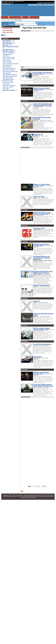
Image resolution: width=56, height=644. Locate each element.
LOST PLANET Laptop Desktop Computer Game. (43, 73)
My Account (25, 17)
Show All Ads (20, 496)
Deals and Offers (32, 498)
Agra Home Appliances (9, 68)
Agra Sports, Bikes (8, 82)
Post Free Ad (5, 17)
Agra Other (6, 89)
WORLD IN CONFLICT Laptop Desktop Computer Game (42, 213)
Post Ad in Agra (8, 28)
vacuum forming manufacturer (42, 344)
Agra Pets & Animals (9, 90)
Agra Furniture (7, 67)
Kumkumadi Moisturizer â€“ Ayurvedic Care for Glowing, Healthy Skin (42, 258)
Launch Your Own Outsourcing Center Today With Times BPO (43, 105)
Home (4, 20)
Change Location (34, 17)
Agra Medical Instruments (10, 75)
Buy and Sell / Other (43, 198)
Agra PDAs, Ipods (8, 78)
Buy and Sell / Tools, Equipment (41, 346)
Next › (45, 486)
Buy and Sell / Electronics (43, 215)
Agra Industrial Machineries (10, 72)
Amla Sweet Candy (39, 197)
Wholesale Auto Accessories (46, 496)
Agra (13, 20)
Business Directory (34, 496)
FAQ (4, 496)
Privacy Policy (50, 495)
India (8, 20)
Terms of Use (43, 495)
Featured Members (11, 496)
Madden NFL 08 (38, 135)
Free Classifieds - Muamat (22, 495)
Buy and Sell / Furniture (46, 120)
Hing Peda (36, 301)
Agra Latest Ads (8, 30)
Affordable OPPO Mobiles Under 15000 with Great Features (43, 272)
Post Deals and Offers (15, 17)
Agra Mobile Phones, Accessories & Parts (8, 80)
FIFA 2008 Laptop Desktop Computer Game (41, 245)
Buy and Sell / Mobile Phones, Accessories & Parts (42, 275)
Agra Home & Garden (9, 70)
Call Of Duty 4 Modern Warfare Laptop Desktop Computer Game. (43, 385)
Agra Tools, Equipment (9, 85)
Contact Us (24, 498)
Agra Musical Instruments (10, 76)
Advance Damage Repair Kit (42, 285)
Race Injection (38, 357)
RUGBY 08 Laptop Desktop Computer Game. (41, 89)
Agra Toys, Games (8, 87)
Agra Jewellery (7, 73)
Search (41, 24)
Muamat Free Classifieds (41, 5)
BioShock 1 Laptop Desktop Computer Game (42, 185)
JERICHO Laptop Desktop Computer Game (41, 373)
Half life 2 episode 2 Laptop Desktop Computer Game (42, 329)
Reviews (26, 496)
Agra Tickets (6, 84)
